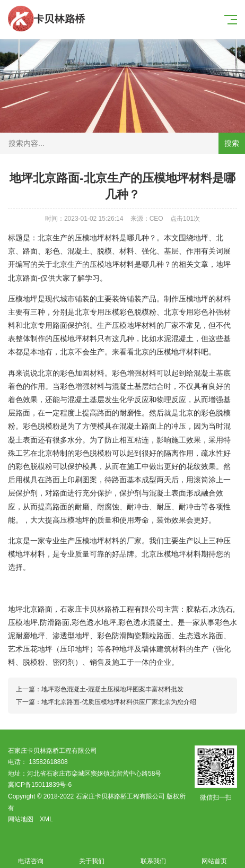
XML (46, 819)
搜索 (232, 143)
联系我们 (153, 855)
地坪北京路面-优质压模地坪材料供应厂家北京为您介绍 (119, 702)
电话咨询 (31, 855)
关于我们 (92, 855)
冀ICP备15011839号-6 (40, 785)
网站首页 (215, 855)
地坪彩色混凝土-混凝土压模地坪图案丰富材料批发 (112, 689)
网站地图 (21, 819)
